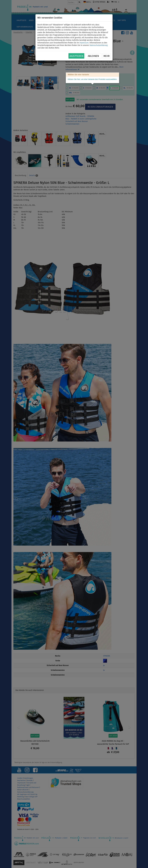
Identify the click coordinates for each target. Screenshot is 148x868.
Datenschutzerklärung (99, 45)
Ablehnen (93, 56)
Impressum (84, 43)
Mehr (107, 56)
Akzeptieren (76, 56)
